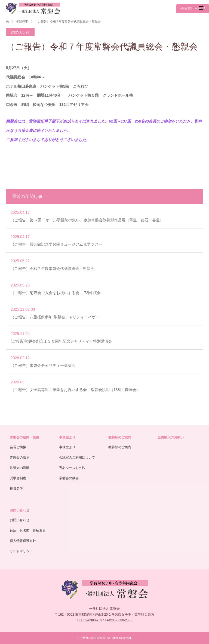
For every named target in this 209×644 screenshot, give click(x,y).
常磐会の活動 (20, 468)
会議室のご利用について (77, 457)
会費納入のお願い (171, 437)
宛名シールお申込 (72, 468)
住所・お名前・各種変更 (28, 530)
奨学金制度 (18, 478)
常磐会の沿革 (20, 457)
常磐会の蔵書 (69, 478)
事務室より (67, 437)
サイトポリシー (21, 551)
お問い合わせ (20, 510)
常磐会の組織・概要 (24, 437)
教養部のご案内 (120, 437)
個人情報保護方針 (23, 541)
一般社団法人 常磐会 (93, 638)
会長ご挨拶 (18, 447)
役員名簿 (16, 489)
